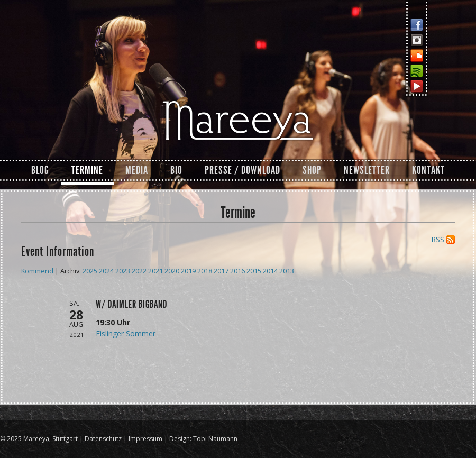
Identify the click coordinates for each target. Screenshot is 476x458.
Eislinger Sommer (126, 333)
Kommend (37, 271)
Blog (40, 170)
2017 (221, 271)
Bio (176, 170)
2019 (188, 271)
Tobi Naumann (215, 439)
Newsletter (367, 170)
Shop (312, 170)
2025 (90, 271)
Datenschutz (103, 439)
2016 (237, 271)
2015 (254, 271)
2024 (106, 271)
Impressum (145, 439)
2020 (172, 271)
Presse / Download (242, 170)
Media (137, 170)
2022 (139, 271)
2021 (155, 271)
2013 (287, 271)
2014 (270, 271)
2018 (205, 271)
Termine (87, 170)
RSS (438, 240)
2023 (123, 271)
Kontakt (428, 170)
